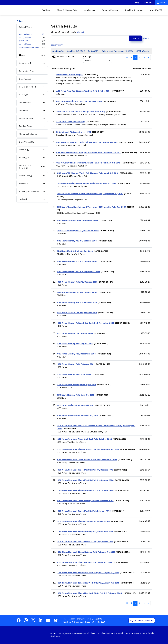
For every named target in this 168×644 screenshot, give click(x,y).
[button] (43, 34)
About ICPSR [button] (156, 10)
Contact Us (97, 619)
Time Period (25, 110)
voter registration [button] (26, 34)
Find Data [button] (46, 10)
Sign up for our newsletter (142, 621)
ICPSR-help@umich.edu (80, 622)
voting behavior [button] (25, 37)
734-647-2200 (99, 622)
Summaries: (62, 57)
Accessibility (70, 619)
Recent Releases (27, 118)
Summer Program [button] (110, 10)
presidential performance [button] (29, 47)
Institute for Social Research (127, 633)
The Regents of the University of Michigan (76, 633)
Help (65, 622)
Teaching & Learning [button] (134, 10)
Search (136, 38)
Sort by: (87, 57)
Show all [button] (81, 32)
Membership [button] (90, 10)
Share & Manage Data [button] (67, 10)
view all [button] (43, 55)
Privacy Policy (83, 619)
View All (147, 38)
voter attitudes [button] (25, 44)
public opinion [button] (25, 41)
